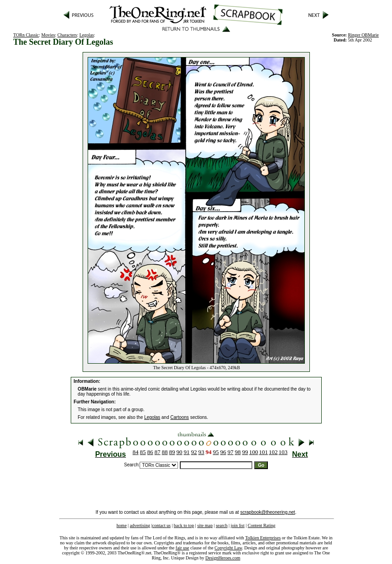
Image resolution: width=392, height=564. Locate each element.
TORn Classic (26, 35)
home (121, 525)
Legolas (87, 35)
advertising (140, 525)
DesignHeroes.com (223, 558)
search (222, 525)
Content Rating (262, 525)
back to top (184, 525)
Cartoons (180, 417)
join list (237, 525)
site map (205, 525)
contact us (162, 525)
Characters (67, 35)
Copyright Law (228, 548)
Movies (48, 35)
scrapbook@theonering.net (267, 512)
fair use (183, 548)
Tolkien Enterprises (263, 538)
